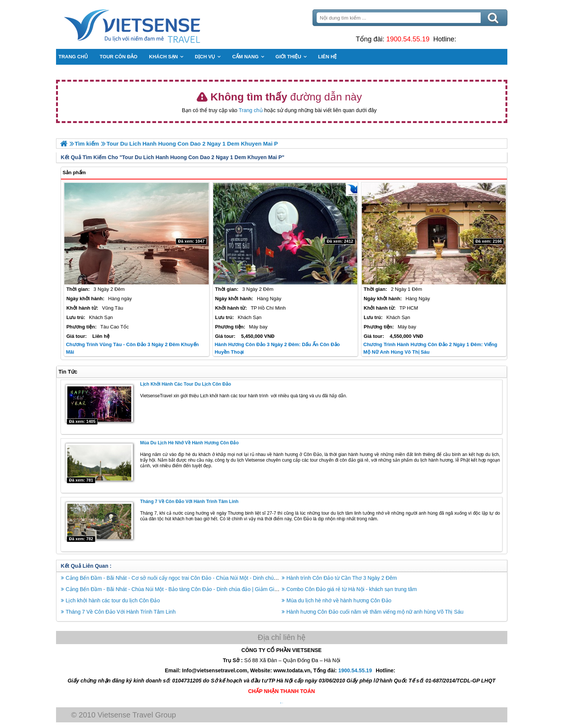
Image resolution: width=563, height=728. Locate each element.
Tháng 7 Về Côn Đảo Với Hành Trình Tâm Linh (189, 502)
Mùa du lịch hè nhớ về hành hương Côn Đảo (189, 443)
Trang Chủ (151, 24)
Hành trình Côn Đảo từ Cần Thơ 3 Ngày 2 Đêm (342, 578)
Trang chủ (251, 110)
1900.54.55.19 (408, 39)
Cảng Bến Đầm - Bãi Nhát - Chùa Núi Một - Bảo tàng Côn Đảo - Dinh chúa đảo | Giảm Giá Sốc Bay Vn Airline (194, 589)
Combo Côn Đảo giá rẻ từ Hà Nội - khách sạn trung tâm (352, 589)
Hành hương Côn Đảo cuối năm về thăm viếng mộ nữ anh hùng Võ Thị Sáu (375, 612)
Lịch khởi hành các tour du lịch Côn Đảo (185, 384)
